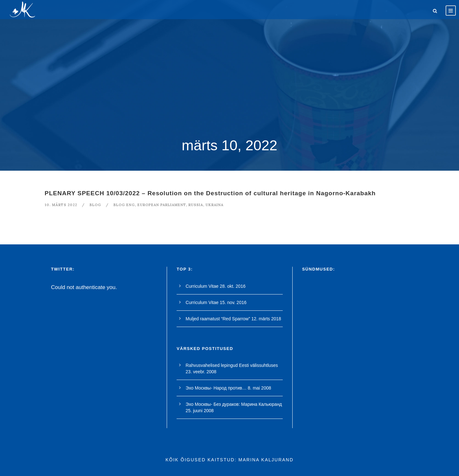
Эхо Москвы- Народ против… (216, 388)
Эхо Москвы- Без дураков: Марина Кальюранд (234, 404)
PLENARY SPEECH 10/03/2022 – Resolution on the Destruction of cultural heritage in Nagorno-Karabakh (210, 193)
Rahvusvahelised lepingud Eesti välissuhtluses (232, 365)
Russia (196, 205)
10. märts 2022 (61, 205)
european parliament (162, 205)
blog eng (124, 205)
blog (95, 205)
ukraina (215, 205)
